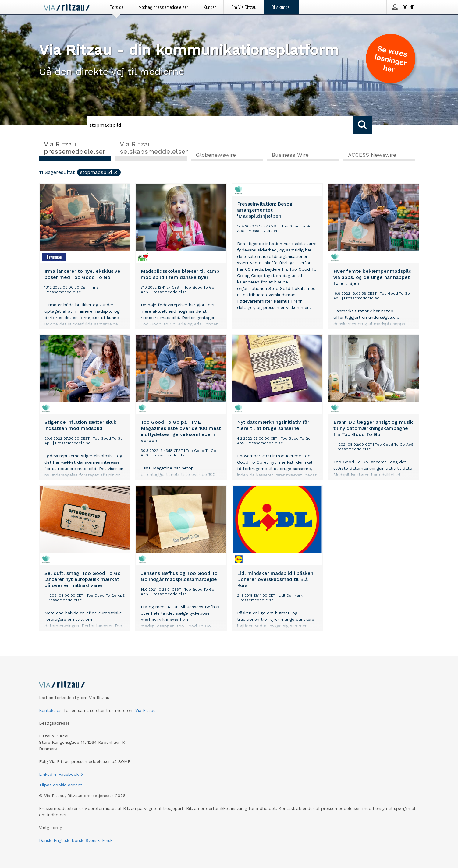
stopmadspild (99, 172)
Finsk (107, 840)
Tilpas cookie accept (61, 785)
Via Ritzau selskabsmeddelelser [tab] (153, 148)
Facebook (69, 774)
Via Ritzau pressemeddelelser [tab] (75, 148)
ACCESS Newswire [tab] (372, 155)
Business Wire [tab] (290, 155)
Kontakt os (50, 710)
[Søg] (220, 125)
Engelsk (61, 840)
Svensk (93, 840)
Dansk (45, 840)
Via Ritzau (146, 710)
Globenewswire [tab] (216, 155)
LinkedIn (48, 774)
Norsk (77, 840)
